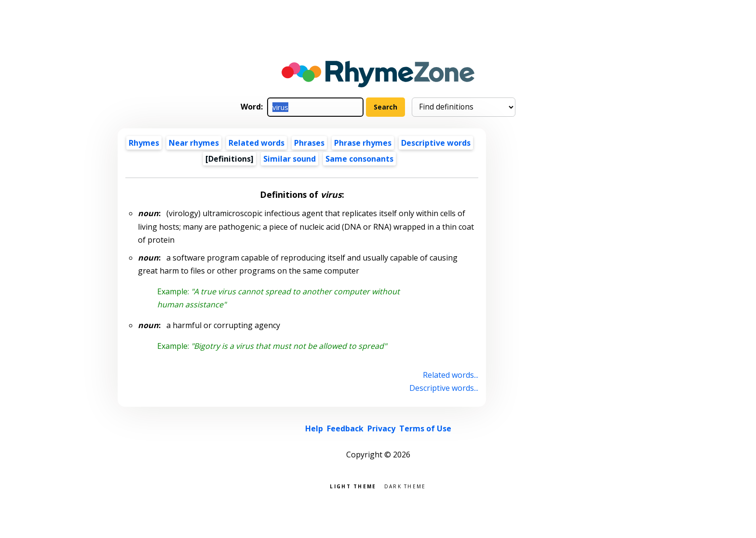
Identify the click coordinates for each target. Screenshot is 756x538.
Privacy (381, 428)
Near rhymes (194, 143)
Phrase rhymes (363, 143)
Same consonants (359, 159)
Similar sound (290, 159)
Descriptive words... (444, 388)
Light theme (353, 486)
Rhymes (144, 143)
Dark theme (405, 486)
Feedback (345, 428)
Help (314, 428)
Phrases (309, 143)
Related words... (451, 375)
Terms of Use (425, 428)
